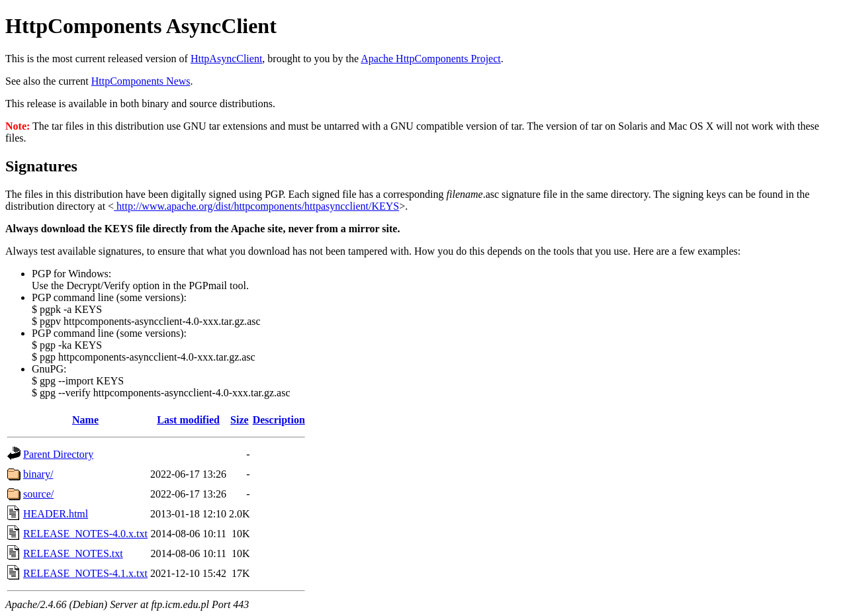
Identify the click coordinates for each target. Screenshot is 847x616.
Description (279, 420)
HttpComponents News (141, 81)
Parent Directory (58, 454)
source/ (38, 494)
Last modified (188, 420)
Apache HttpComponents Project (431, 59)
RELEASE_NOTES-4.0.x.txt (85, 534)
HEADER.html (56, 514)
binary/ (38, 474)
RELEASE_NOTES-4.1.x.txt (85, 573)
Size (240, 420)
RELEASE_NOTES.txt (73, 553)
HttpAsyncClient (226, 59)
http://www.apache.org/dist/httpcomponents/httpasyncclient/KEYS (256, 206)
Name (85, 420)
